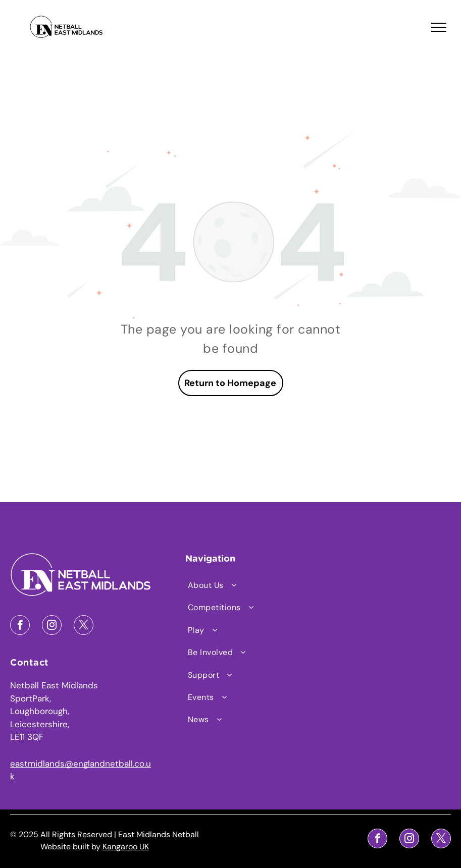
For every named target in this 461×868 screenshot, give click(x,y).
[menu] (439, 27)
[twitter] (84, 626)
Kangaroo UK (126, 847)
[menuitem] (238, 585)
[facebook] (20, 626)
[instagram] (52, 626)
